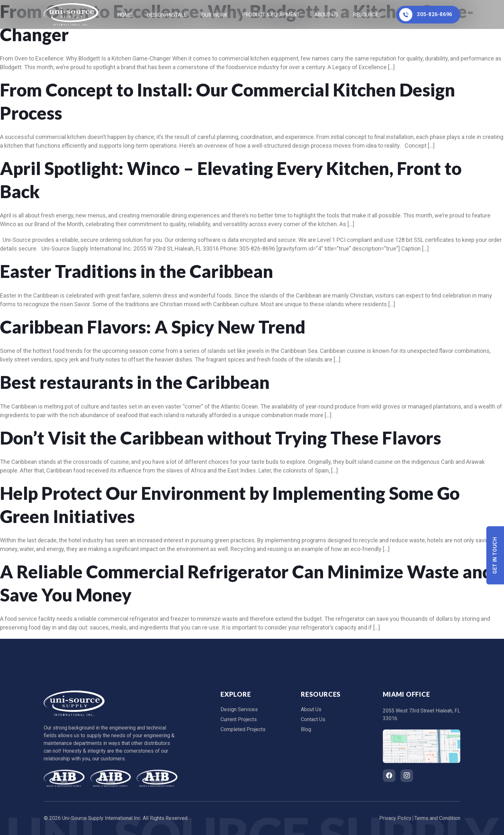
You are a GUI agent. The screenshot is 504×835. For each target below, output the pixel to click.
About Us (326, 15)
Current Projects (239, 719)
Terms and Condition (437, 818)
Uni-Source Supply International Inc (101, 818)
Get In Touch (495, 555)
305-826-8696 (426, 15)
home (125, 15)
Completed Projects (243, 729)
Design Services (239, 709)
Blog (306, 729)
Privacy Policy (395, 818)
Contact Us (313, 719)
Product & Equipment (271, 15)
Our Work (214, 15)
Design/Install (167, 15)
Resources (367, 15)
